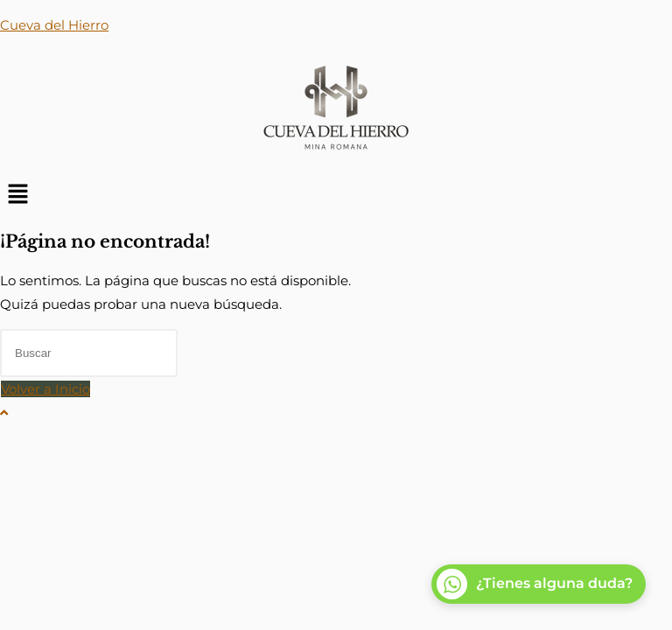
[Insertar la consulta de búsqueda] (89, 353)
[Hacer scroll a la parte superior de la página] (4, 413)
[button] (336, 195)
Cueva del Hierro (54, 25)
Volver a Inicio (45, 389)
